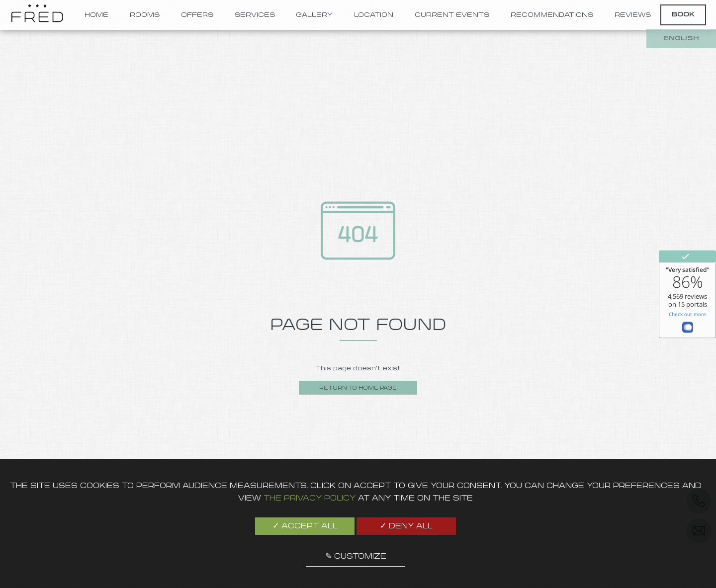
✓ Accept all (305, 526)
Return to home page (358, 388)
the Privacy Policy (310, 499)
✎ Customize (356, 557)
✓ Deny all (406, 526)
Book (683, 15)
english (681, 39)
